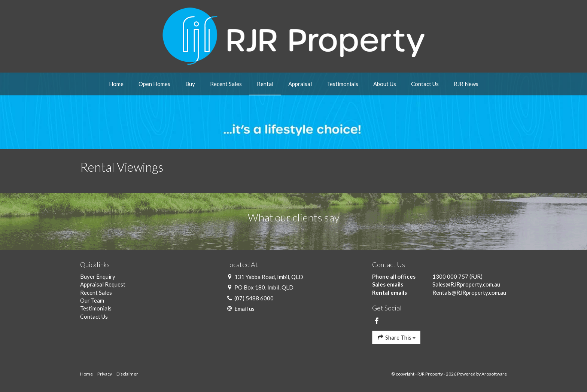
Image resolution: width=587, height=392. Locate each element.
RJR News (466, 84)
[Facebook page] (377, 321)
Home (116, 84)
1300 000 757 (450, 276)
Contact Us (425, 84)
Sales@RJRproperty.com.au (466, 284)
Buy (190, 84)
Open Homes (154, 84)
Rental (265, 84)
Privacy (105, 374)
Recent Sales (226, 84)
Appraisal (300, 84)
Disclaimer (127, 374)
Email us (244, 309)
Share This (396, 337)
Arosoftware (494, 374)
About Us (385, 84)
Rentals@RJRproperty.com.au (469, 293)
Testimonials (343, 84)
